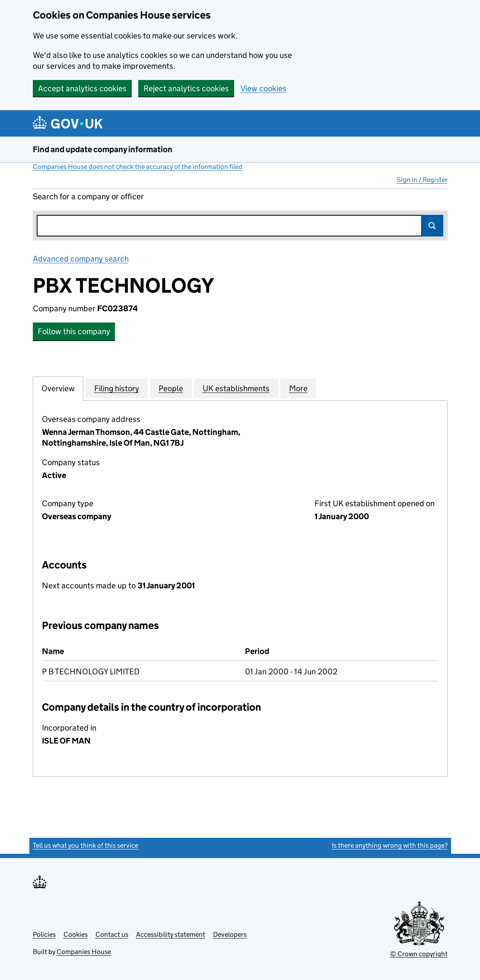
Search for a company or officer (88, 196)
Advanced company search (81, 259)
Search (432, 226)
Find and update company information (103, 149)
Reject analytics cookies (186, 88)
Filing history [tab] (117, 388)
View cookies (264, 88)
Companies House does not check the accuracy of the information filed (138, 167)
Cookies (76, 934)
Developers (230, 934)
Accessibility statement (171, 934)
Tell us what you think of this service (86, 845)
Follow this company (74, 331)
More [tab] (298, 388)
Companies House (84, 952)
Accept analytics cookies (82, 88)
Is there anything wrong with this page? (390, 845)
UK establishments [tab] (236, 388)
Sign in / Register (422, 180)
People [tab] (171, 388)
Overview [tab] (58, 388)
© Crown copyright (419, 954)
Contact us (112, 934)
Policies (44, 934)
